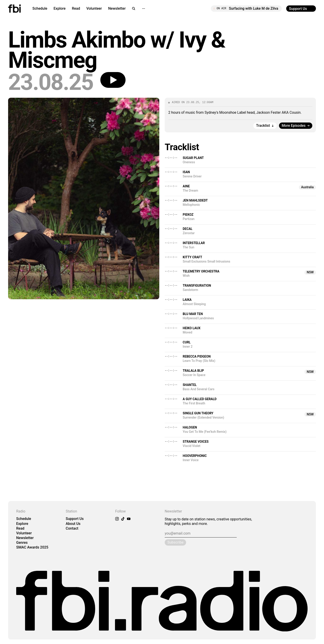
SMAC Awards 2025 (32, 547)
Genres (22, 543)
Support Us (75, 519)
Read (76, 8)
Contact (72, 528)
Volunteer (94, 8)
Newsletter (117, 8)
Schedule (40, 8)
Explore (60, 8)
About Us (73, 524)
